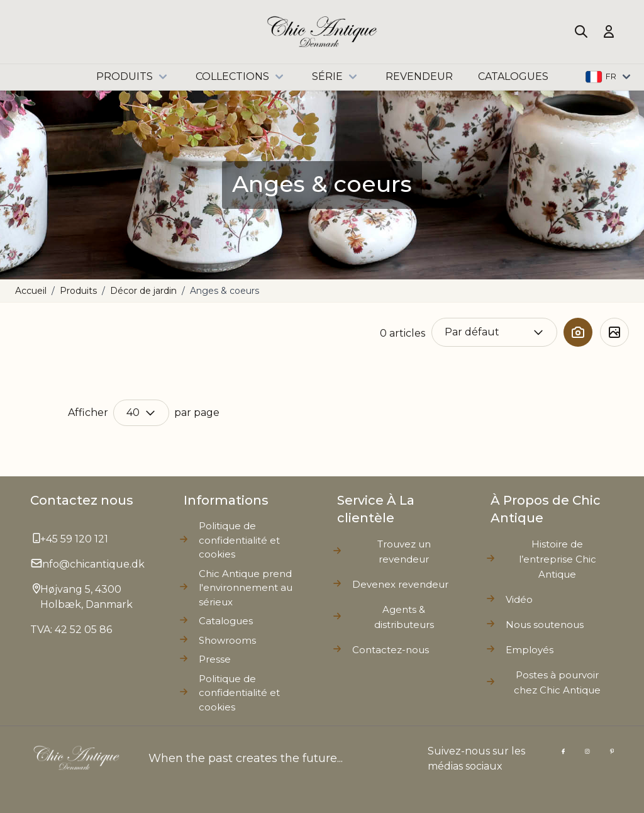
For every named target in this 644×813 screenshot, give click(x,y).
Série (336, 77)
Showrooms (227, 640)
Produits (133, 77)
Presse (215, 659)
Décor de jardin (143, 291)
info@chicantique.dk (92, 564)
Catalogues (226, 621)
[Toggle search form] (581, 31)
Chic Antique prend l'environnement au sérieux (246, 588)
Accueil (31, 291)
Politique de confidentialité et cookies (239, 693)
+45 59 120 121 (74, 539)
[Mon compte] (609, 31)
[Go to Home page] (322, 32)
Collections (241, 77)
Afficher (88, 412)
